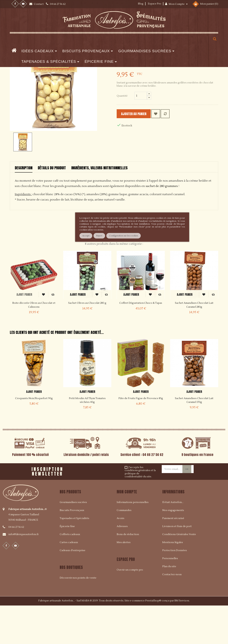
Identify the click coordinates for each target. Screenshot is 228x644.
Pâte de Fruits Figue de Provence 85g (141, 437)
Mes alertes (124, 581)
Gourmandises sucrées (73, 541)
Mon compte (127, 530)
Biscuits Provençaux (72, 549)
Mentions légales (173, 581)
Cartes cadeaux (69, 581)
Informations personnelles (133, 541)
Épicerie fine (67, 565)
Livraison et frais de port (177, 565)
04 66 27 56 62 (16, 566)
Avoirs (121, 557)
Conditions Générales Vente (179, 573)
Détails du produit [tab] (52, 206)
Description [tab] (24, 206)
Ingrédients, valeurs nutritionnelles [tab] (99, 206)
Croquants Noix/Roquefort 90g (34, 437)
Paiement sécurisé (173, 557)
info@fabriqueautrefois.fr (24, 573)
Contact (39, 4)
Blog (141, 4)
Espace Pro (155, 4)
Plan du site (169, 605)
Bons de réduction (128, 573)
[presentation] (108, 509)
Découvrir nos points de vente (78, 617)
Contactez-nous (172, 613)
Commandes (124, 549)
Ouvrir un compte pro (130, 609)
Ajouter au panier (139, 152)
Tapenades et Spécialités (74, 557)
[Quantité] (141, 134)
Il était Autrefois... (173, 541)
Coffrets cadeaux (70, 573)
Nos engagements (173, 549)
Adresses (122, 565)
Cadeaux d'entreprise (72, 589)
